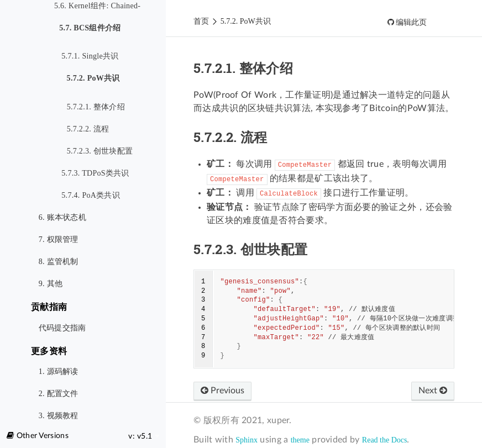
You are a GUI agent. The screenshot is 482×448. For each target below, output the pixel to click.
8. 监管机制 (59, 262)
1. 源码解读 (59, 371)
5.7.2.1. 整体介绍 (96, 107)
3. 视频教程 (59, 416)
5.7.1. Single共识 (90, 56)
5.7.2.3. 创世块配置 (100, 151)
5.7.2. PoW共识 (90, 79)
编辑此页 (411, 22)
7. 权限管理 (59, 239)
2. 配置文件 (59, 394)
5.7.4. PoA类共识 (91, 195)
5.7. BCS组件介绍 (88, 29)
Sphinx (247, 440)
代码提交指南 (62, 328)
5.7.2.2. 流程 (88, 129)
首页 (201, 21)
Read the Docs (385, 440)
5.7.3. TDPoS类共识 (95, 173)
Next (433, 391)
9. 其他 (51, 284)
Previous (222, 391)
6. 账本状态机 (62, 217)
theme (300, 440)
